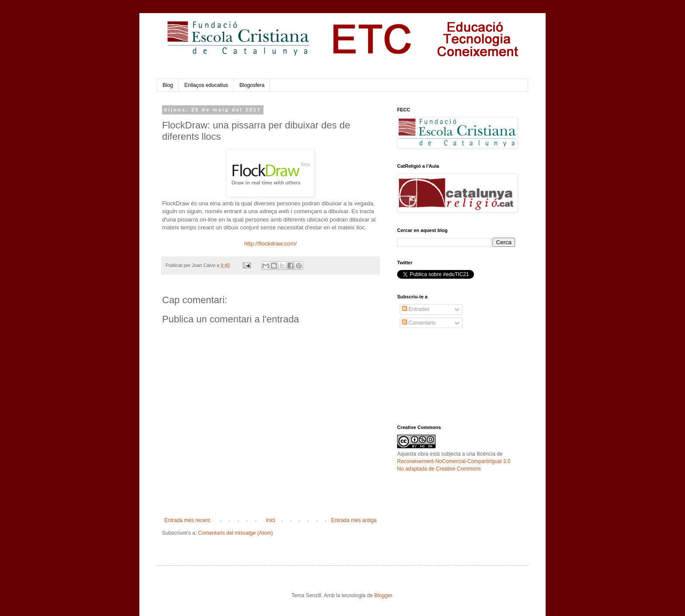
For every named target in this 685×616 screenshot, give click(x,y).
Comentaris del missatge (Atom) (235, 533)
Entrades (416, 309)
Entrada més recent (187, 520)
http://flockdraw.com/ (270, 244)
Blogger (383, 595)
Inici (271, 520)
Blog (168, 85)
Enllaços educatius (206, 85)
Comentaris (419, 323)
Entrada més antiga (354, 520)
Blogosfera (252, 85)
